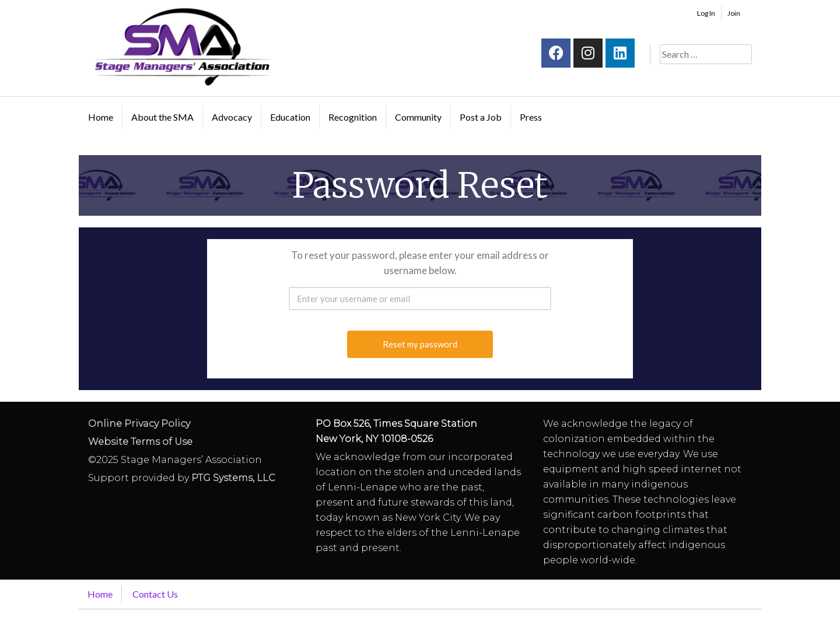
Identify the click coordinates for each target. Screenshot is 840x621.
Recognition (353, 117)
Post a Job (481, 117)
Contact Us (155, 594)
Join (734, 13)
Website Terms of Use (140, 442)
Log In (706, 13)
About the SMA (162, 117)
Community (418, 117)
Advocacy (232, 117)
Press (531, 117)
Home (101, 117)
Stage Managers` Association (181, 47)
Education (290, 117)
